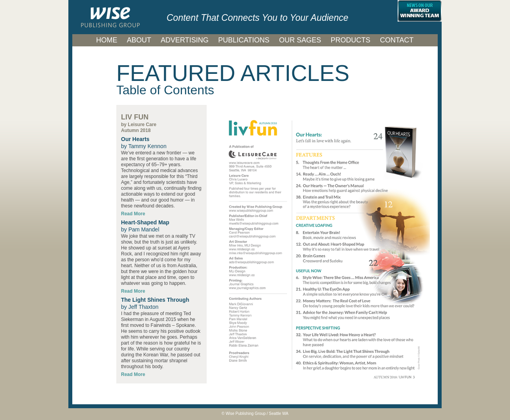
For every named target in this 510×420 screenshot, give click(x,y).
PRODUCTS (351, 40)
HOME (106, 40)
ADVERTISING (185, 40)
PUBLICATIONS (244, 40)
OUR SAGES (300, 40)
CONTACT (397, 40)
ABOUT (139, 40)
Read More (133, 374)
